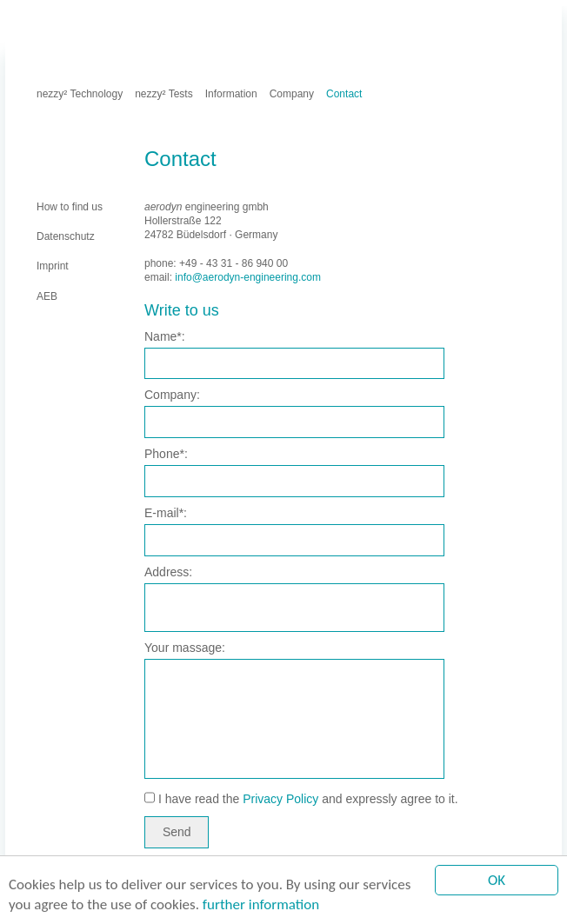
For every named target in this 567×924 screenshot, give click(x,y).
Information (231, 94)
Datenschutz (150, 22)
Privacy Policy (280, 799)
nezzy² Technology (80, 94)
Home (50, 22)
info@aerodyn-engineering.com (248, 277)
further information (261, 905)
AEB (201, 22)
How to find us (70, 207)
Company (292, 94)
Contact (344, 94)
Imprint (93, 22)
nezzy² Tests (163, 94)
